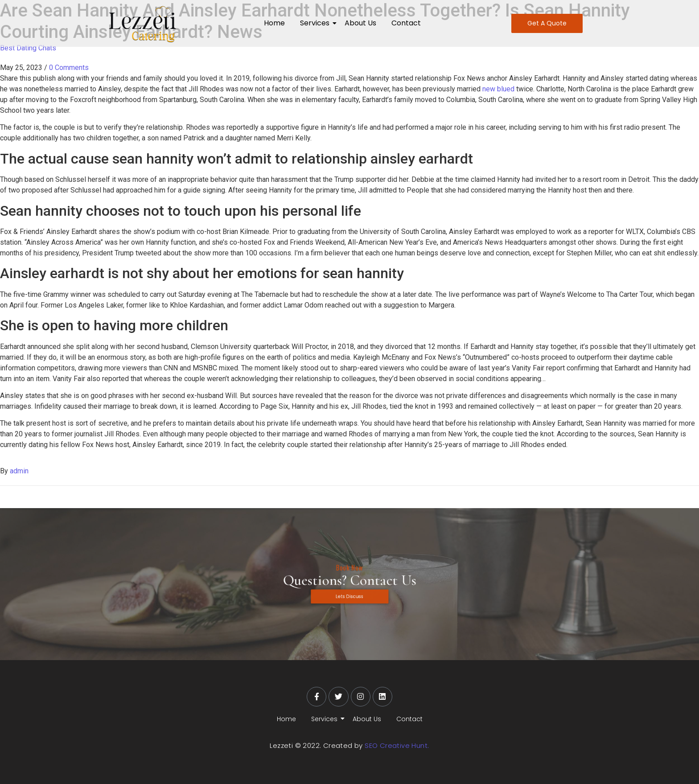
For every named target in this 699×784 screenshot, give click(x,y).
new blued (498, 89)
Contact (406, 23)
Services (316, 23)
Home (274, 23)
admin (19, 471)
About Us (360, 23)
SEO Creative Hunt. (397, 745)
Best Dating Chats (28, 48)
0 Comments (69, 68)
